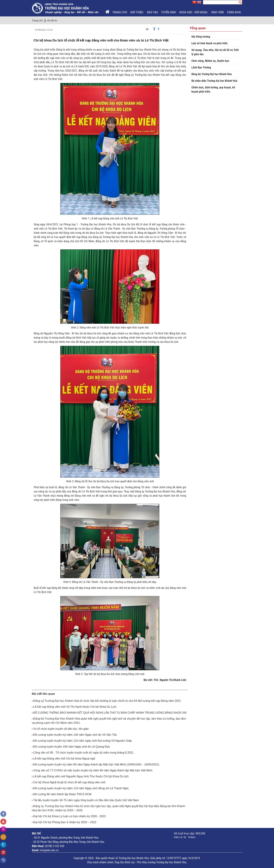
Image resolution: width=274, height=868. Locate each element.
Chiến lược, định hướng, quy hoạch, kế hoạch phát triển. (213, 90)
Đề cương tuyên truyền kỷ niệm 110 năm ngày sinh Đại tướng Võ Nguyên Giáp (83, 741)
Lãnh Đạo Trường (201, 67)
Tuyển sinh (169, 12)
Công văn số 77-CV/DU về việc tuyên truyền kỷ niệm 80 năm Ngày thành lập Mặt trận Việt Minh (93, 770)
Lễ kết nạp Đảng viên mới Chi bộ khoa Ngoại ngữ (64, 759)
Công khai (234, 12)
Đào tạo (153, 12)
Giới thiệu (137, 12)
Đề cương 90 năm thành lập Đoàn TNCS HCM (62, 794)
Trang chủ (120, 12)
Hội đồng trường (201, 37)
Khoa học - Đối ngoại (194, 12)
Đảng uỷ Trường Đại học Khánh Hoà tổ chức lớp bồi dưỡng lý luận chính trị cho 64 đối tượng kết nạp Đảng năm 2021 (107, 701)
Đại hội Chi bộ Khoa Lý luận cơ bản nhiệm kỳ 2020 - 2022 (70, 816)
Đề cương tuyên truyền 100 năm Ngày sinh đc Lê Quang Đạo (72, 747)
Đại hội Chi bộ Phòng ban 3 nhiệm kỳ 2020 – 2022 (65, 822)
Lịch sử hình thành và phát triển (209, 43)
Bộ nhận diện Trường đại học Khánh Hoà (214, 81)
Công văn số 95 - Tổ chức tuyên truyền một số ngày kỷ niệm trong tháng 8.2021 (83, 753)
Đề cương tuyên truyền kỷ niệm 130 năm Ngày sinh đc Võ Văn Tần (75, 735)
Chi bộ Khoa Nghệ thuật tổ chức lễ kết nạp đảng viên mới (69, 782)
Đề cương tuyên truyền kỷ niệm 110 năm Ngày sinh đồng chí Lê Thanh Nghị (81, 788)
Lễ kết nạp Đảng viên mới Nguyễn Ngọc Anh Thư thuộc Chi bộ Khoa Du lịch (81, 776)
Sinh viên (218, 12)
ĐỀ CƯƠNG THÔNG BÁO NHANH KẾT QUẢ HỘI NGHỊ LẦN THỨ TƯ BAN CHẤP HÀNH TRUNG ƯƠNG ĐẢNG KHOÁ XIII (110, 713)
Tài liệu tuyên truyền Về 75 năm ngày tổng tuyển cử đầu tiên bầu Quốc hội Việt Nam (86, 800)
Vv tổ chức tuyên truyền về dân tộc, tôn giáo (61, 729)
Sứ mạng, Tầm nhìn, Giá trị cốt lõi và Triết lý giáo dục (215, 52)
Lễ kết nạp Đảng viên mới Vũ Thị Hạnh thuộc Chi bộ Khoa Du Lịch (75, 707)
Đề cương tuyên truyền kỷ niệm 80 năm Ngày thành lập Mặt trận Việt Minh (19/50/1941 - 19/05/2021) (96, 764)
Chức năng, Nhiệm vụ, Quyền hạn (210, 61)
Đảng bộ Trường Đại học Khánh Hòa (212, 74)
